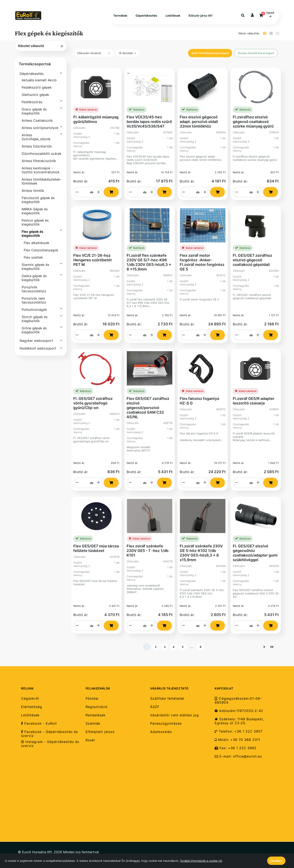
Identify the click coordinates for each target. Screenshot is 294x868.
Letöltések (173, 15)
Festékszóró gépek (37, 87)
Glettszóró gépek (35, 95)
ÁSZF (155, 707)
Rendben (276, 861)
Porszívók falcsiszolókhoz (34, 289)
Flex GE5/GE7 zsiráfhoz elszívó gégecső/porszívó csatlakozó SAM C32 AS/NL (148, 408)
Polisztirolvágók (34, 310)
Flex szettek (33, 257)
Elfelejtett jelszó (100, 732)
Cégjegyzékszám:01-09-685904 (238, 700)
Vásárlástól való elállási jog (174, 715)
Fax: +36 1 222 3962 (236, 748)
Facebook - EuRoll (39, 724)
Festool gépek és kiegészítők (35, 222)
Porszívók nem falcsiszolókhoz (34, 300)
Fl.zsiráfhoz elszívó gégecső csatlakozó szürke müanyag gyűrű (253, 122)
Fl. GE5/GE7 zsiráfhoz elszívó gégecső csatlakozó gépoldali (252, 260)
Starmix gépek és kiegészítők (35, 267)
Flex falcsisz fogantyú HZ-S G (199, 401)
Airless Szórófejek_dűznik (36, 137)
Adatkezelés (161, 732)
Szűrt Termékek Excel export (210, 53)
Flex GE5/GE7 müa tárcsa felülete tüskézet (96, 548)
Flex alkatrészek (37, 243)
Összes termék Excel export (256, 53)
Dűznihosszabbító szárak (42, 154)
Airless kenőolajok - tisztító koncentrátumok (41, 170)
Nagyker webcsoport (36, 341)
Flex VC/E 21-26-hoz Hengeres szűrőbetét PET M (93, 260)
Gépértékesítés (146, 15)
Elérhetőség (32, 707)
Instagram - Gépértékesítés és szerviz (50, 744)
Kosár (90, 740)
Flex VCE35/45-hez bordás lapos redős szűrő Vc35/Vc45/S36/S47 (149, 122)
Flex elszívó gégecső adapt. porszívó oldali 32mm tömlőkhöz (199, 122)
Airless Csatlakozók (37, 120)
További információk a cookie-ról (201, 861)
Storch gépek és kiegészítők (35, 319)
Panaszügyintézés (166, 724)
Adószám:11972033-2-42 (239, 711)
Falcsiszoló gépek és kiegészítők (38, 200)
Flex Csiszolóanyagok (41, 250)
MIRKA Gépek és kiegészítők (35, 211)
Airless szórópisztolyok (40, 128)
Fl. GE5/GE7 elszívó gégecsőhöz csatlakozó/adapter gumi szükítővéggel (255, 553)
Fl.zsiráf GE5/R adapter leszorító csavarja (254, 401)
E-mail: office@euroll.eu (238, 756)
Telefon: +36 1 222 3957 (239, 731)
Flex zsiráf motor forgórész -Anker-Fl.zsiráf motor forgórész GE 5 (202, 262)
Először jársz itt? (201, 15)
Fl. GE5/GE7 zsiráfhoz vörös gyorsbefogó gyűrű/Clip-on (93, 403)
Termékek (120, 15)
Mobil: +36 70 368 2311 (237, 740)
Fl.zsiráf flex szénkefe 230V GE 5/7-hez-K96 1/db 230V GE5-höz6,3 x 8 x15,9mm (149, 262)
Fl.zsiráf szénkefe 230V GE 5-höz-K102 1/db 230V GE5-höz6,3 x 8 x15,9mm (201, 553)
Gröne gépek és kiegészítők (34, 330)
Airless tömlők (33, 191)
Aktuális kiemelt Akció (39, 80)
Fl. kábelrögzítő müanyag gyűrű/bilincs (96, 119)
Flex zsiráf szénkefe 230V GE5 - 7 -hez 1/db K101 (148, 551)
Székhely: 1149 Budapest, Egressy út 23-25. (239, 721)
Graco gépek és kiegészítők (34, 111)
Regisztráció (97, 707)
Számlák (93, 724)
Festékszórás (32, 102)
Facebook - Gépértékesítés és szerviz (49, 734)
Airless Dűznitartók (37, 146)
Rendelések (96, 715)
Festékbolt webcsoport (38, 348)
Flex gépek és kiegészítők (32, 234)
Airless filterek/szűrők (39, 161)
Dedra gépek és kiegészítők (34, 278)
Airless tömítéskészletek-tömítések (41, 181)
